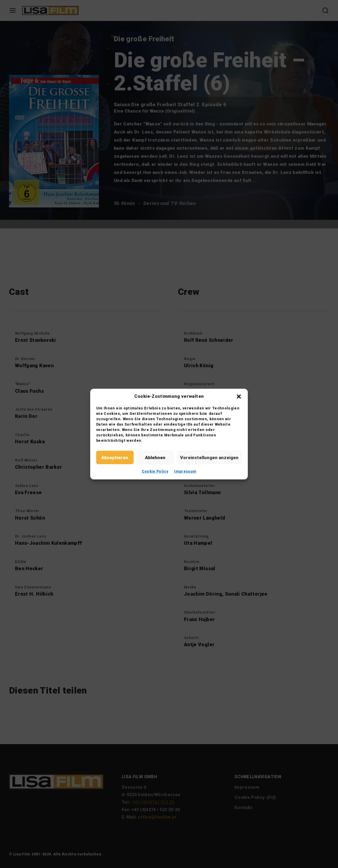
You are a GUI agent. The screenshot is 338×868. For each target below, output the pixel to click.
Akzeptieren (115, 457)
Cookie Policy (155, 471)
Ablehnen (155, 457)
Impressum (185, 471)
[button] (239, 396)
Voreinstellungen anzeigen (209, 457)
